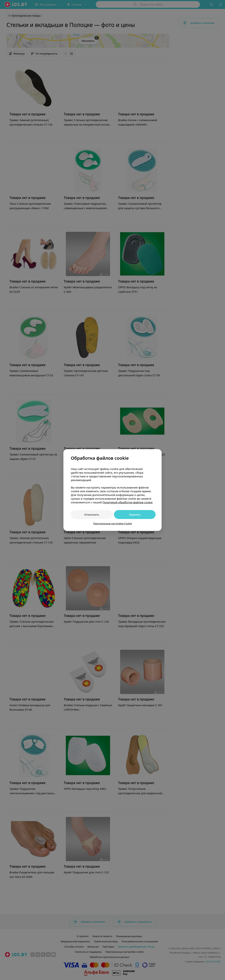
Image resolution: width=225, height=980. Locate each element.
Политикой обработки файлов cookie (128, 502)
